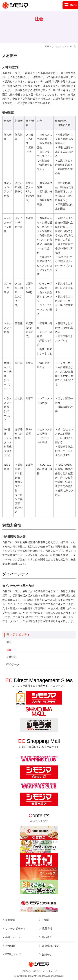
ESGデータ (13, 664)
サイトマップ (51, 971)
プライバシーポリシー (31, 971)
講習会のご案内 (51, 946)
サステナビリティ (60, 46)
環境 (9, 642)
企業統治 (11, 657)
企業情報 (10, 920)
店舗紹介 (10, 946)
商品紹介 (47, 937)
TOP (47, 46)
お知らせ (47, 954)
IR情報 (46, 920)
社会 (9, 650)
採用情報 (47, 928)
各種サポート (13, 937)
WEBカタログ (13, 954)
